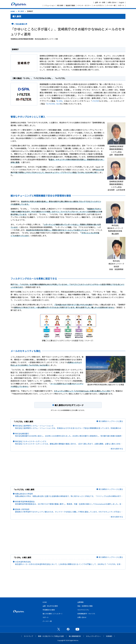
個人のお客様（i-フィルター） (53, 614)
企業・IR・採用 (100, 2)
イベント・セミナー (84, 5)
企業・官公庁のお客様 (50, 606)
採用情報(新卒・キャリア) (86, 614)
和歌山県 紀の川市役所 (69, 495)
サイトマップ (28, 636)
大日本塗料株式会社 (69, 563)
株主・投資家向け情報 (85, 606)
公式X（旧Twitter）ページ (59, 629)
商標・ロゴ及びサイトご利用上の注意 (51, 636)
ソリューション (49, 5)
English (122, 2)
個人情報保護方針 (75, 636)
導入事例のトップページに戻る (111, 421)
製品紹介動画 (70, 5)
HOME (13, 11)
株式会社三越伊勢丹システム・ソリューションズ (69, 427)
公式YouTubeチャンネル (77, 629)
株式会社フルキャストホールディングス (69, 443)
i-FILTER (38, 78)
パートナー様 (111, 5)
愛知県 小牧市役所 (69, 511)
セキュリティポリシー (93, 636)
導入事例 (60, 5)
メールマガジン (99, 5)
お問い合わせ (112, 2)
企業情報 (80, 602)
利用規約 (109, 636)
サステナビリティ (83, 610)
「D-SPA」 (27, 78)
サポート (121, 5)
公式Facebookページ (68, 629)
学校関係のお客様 (49, 610)
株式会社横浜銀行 (69, 435)
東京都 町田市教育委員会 (69, 503)
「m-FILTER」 (60, 78)
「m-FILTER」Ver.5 (53, 104)
